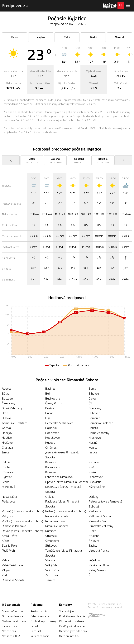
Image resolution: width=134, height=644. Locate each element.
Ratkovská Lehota (57, 516)
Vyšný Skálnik (97, 570)
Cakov (93, 398)
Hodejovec (52, 433)
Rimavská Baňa (55, 521)
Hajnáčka (51, 428)
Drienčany (95, 408)
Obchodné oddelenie (72, 621)
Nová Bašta (9, 497)
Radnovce (95, 511)
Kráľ (91, 467)
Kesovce (51, 462)
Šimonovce (52, 541)
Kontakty (65, 605)
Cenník (35, 626)
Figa (48, 418)
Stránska (51, 536)
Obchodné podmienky (43, 621)
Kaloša (6, 462)
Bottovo (7, 398)
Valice (6, 560)
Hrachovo (95, 438)
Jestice (93, 452)
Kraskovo (8, 472)
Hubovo (50, 442)
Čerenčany (9, 403)
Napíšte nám (9, 631)
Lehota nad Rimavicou (59, 477)
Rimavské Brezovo (14, 526)
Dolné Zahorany (12, 408)
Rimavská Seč (98, 521)
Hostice (7, 438)
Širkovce (94, 541)
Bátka (6, 393)
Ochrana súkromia (12, 616)
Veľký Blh (51, 565)
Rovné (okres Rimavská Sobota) (22, 531)
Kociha (6, 467)
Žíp (91, 575)
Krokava (50, 472)
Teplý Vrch (8, 550)
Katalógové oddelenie (72, 626)
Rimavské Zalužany (101, 526)
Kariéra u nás (9, 626)
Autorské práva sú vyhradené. (105, 607)
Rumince (51, 531)
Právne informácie (12, 611)
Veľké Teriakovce (12, 565)
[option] (64, 55)
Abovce (7, 388)
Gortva (6, 428)
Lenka (6, 482)
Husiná (93, 442)
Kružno (93, 472)
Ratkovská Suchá (100, 516)
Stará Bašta (10, 536)
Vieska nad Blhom (100, 565)
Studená (94, 536)
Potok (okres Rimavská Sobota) (66, 511)
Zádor (6, 575)
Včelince (50, 560)
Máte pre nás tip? (69, 636)
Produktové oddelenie (72, 616)
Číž (91, 403)
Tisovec (50, 580)
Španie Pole (9, 545)
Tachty (93, 545)
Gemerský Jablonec (101, 423)
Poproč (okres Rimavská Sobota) (23, 511)
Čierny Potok (54, 403)
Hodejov (7, 433)
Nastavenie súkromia (14, 621)
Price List (36, 631)
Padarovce (9, 501)
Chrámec (51, 447)
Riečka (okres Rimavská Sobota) (22, 521)
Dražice (50, 408)
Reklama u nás (39, 611)
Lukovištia (95, 482)
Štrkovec (51, 545)
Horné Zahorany (99, 433)
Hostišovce (53, 438)
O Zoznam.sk (11, 605)
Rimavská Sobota (13, 580)
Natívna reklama (40, 636)
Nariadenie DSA (11, 636)
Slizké (92, 531)
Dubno (49, 413)
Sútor (5, 541)
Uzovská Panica (99, 550)
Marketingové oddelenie (73, 631)
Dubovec (94, 413)
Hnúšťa (93, 428)
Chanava (7, 447)
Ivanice (93, 447)
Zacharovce (53, 575)
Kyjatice (7, 477)
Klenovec (94, 462)
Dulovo (6, 418)
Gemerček (95, 418)
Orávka (50, 497)
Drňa (5, 413)
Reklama (37, 605)
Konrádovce (53, 467)
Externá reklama (40, 616)
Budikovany (53, 398)
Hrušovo (7, 442)
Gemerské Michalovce (59, 423)
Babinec (50, 388)
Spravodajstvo (68, 611)
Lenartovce (96, 477)
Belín (48, 393)
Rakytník (7, 516)
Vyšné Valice (53, 570)
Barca (92, 388)
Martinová (8, 487)
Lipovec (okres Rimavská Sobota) (67, 482)
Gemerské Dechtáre (14, 423)
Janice (6, 452)
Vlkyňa (6, 570)
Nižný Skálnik (97, 487)
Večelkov (94, 560)
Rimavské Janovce (57, 526)
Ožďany (94, 497)
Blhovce (94, 393)
